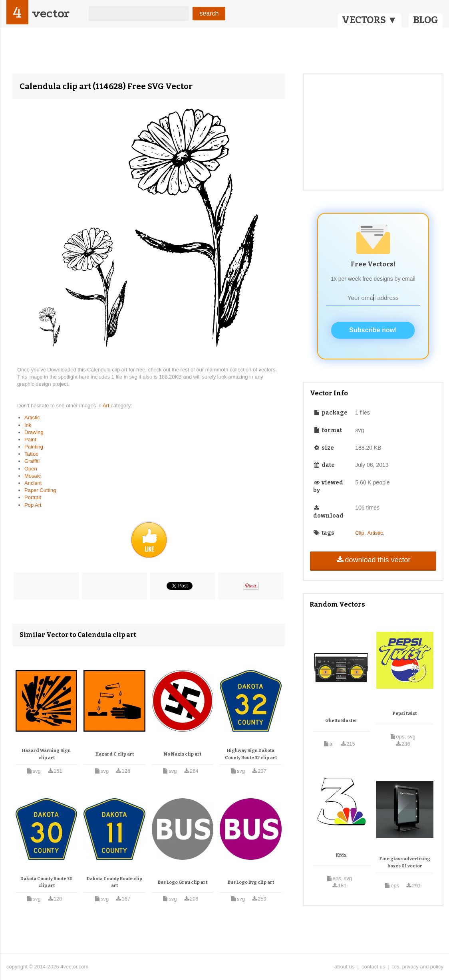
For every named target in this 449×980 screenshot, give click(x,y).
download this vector (373, 560)
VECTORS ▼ (370, 20)
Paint (30, 439)
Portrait (33, 497)
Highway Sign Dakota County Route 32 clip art (251, 754)
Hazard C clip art (115, 754)
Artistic (32, 418)
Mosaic (33, 476)
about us (344, 967)
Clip (360, 533)
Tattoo (31, 454)
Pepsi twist (405, 713)
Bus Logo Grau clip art (183, 882)
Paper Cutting (40, 490)
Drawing (34, 432)
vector (51, 13)
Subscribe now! (373, 330)
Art (107, 406)
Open (31, 469)
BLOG (426, 20)
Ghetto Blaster (341, 721)
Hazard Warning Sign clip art (46, 754)
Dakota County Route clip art (114, 882)
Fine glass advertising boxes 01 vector (405, 862)
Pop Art (33, 505)
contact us (373, 967)
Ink (28, 425)
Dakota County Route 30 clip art (47, 882)
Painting (34, 447)
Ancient (33, 483)
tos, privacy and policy (418, 967)
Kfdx (341, 855)
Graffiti (32, 461)
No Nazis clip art (183, 754)
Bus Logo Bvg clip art (251, 882)
